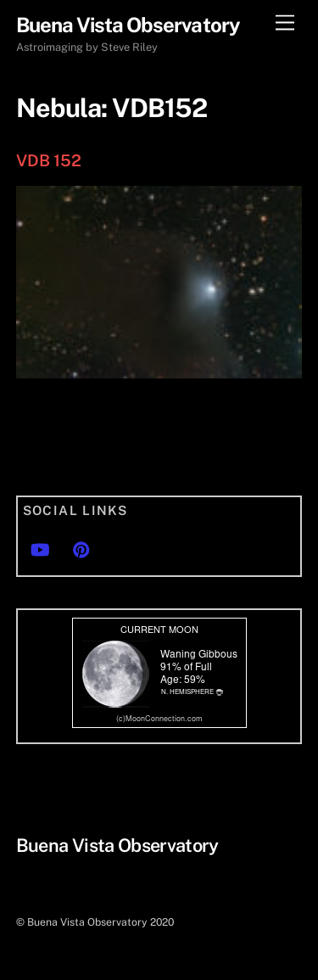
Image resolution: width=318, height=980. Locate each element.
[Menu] (285, 23)
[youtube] (40, 548)
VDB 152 (49, 160)
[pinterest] (81, 548)
